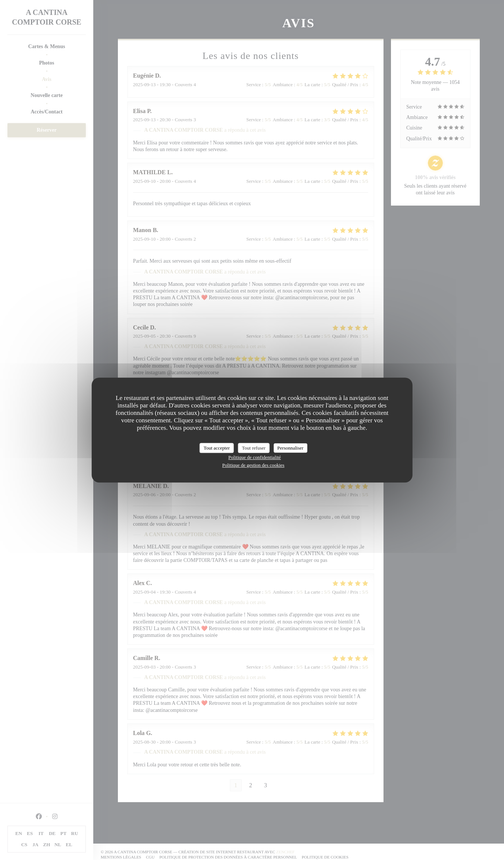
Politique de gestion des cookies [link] (253, 465)
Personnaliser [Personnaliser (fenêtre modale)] (290, 448)
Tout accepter (217, 448)
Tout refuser (254, 448)
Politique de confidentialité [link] (255, 457)
